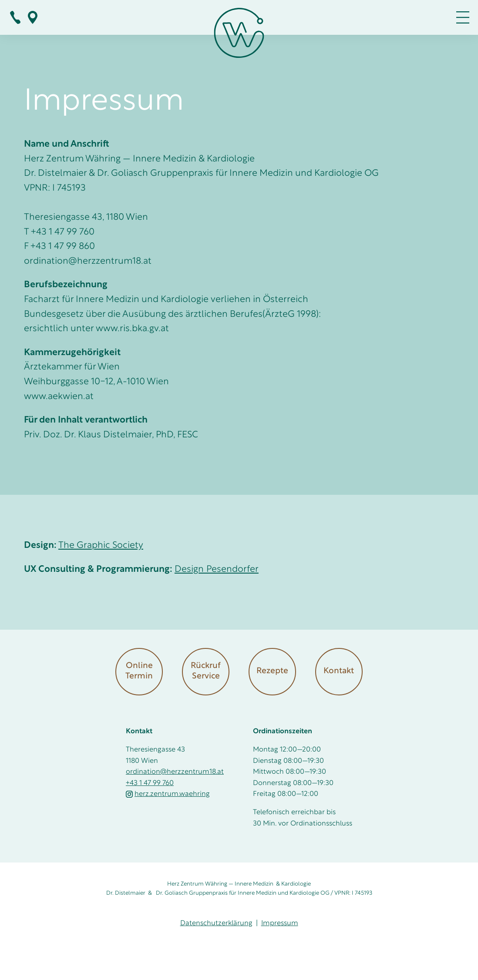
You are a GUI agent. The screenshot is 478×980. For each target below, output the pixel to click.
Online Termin (139, 671)
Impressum (280, 923)
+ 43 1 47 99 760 (15, 17)
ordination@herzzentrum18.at (175, 772)
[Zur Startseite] (239, 35)
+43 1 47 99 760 (150, 783)
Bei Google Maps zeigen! (33, 17)
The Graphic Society (101, 545)
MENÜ (463, 17)
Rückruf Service (206, 671)
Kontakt (339, 671)
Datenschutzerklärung (216, 923)
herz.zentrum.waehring (168, 794)
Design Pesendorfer (217, 569)
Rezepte (272, 671)
